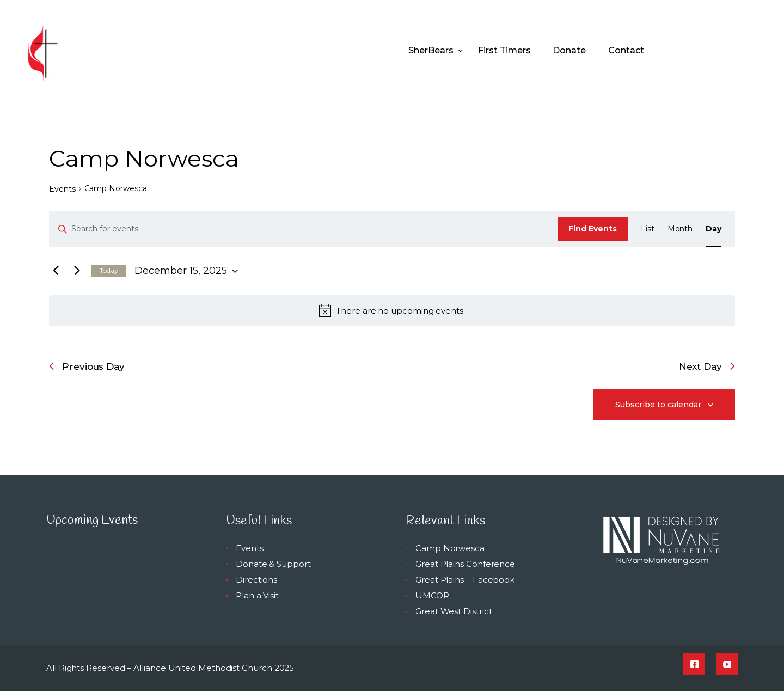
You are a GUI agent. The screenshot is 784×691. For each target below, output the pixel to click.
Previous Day (87, 366)
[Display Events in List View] (648, 229)
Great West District (454, 611)
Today (109, 270)
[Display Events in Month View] (680, 229)
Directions (256, 580)
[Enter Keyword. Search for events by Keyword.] (304, 229)
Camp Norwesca (450, 548)
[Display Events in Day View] (713, 229)
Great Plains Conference (465, 564)
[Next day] (77, 271)
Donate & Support (273, 564)
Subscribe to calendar (658, 405)
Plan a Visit (257, 595)
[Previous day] (56, 271)
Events (62, 189)
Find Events (593, 229)
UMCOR (432, 595)
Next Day (707, 366)
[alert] (392, 310)
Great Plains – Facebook (465, 580)
